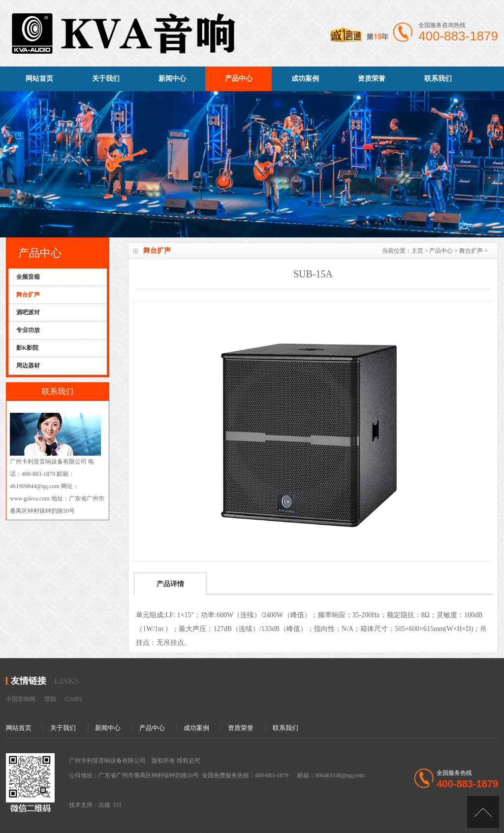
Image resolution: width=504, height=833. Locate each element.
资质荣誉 (372, 79)
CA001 (74, 699)
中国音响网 (21, 699)
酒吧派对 (28, 312)
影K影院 (27, 348)
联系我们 (438, 79)
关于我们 (106, 79)
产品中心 (239, 79)
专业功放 (28, 330)
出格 (104, 805)
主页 (417, 251)
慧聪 (50, 699)
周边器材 (28, 366)
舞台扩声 (471, 251)
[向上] (483, 812)
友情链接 (29, 681)
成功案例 (305, 79)
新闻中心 (172, 79)
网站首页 (39, 79)
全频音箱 (28, 277)
